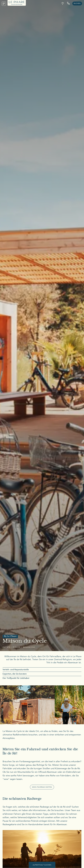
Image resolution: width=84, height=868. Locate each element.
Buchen (77, 3)
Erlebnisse (16, 647)
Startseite (6, 647)
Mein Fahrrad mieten (42, 787)
